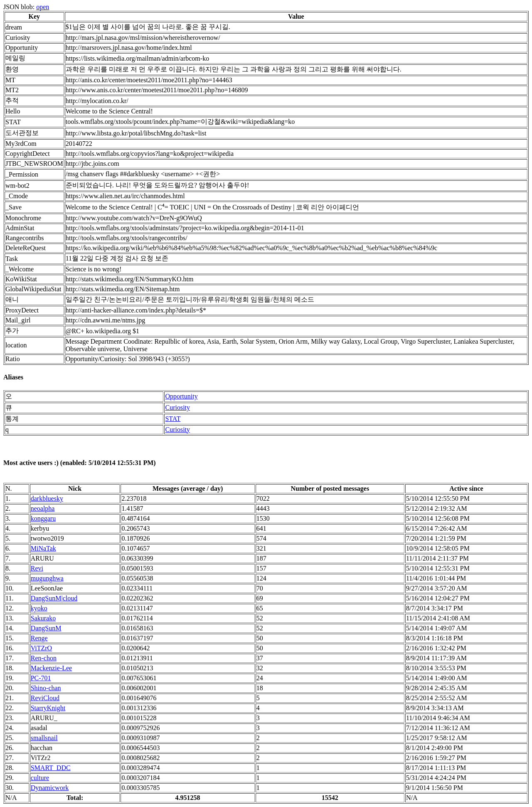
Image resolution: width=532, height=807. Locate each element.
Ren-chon (44, 658)
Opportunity (181, 396)
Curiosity (177, 407)
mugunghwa (47, 578)
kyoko (39, 608)
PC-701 (41, 678)
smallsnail (44, 738)
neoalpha (43, 508)
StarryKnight (48, 708)
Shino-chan (46, 688)
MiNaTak (43, 548)
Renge (39, 638)
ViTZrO (41, 648)
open (43, 7)
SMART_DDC (51, 768)
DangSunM (46, 628)
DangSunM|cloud (54, 598)
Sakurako (43, 618)
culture (40, 778)
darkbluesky (47, 498)
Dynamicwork (50, 788)
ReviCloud (45, 698)
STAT (173, 419)
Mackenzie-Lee (51, 668)
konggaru (43, 518)
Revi (37, 568)
